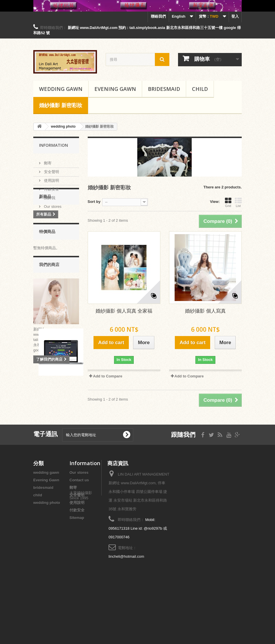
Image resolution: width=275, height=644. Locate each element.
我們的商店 (49, 301)
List (238, 202)
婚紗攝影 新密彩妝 (61, 105)
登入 (235, 16)
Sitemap (77, 567)
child (200, 89)
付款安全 (51, 187)
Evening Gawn (115, 89)
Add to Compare (108, 376)
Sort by (94, 202)
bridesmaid (164, 89)
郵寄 (47, 161)
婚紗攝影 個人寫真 (205, 311)
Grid (228, 202)
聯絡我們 (158, 16)
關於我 (49, 196)
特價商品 (47, 265)
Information (54, 145)
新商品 (45, 226)
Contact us (79, 530)
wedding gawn (61, 89)
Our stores (52, 204)
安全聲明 (51, 169)
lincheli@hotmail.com (126, 606)
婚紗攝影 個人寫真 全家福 (124, 311)
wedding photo (47, 552)
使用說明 (51, 178)
